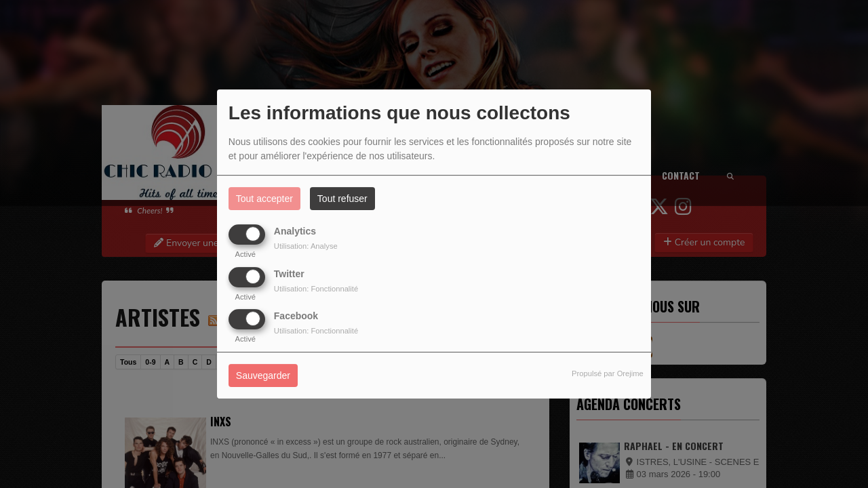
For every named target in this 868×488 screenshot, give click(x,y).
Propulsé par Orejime (608, 373)
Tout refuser (342, 199)
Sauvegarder (263, 375)
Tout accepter (264, 199)
